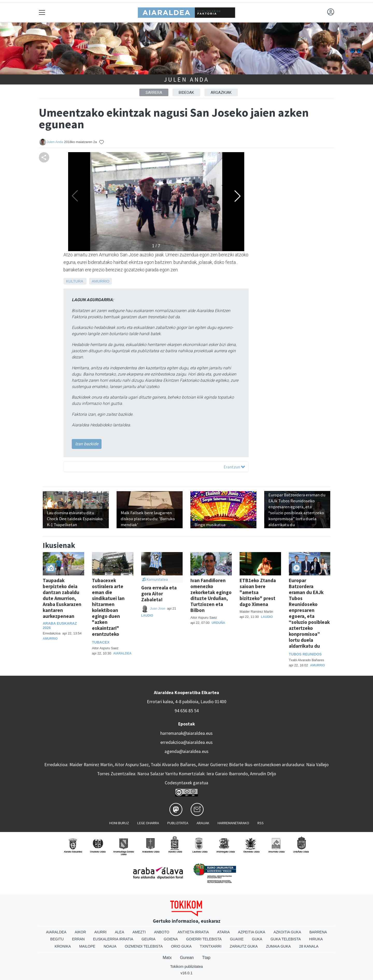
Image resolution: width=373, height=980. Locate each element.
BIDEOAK (186, 93)
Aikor (80, 932)
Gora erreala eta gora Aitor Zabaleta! (159, 594)
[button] (238, 196)
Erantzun (234, 467)
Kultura (74, 281)
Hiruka (316, 939)
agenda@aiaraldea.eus (187, 751)
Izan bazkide (87, 444)
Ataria (223, 932)
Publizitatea (178, 823)
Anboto (162, 932)
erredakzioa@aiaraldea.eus (187, 742)
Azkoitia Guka (287, 932)
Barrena (318, 932)
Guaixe (237, 939)
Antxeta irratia (193, 932)
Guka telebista (286, 939)
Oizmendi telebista (144, 946)
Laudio (147, 616)
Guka (257, 939)
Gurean (187, 958)
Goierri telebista (204, 939)
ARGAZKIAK (221, 93)
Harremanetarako (233, 823)
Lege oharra (148, 823)
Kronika (63, 946)
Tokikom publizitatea (187, 967)
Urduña (218, 623)
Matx (167, 958)
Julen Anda (187, 79)
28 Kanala (309, 946)
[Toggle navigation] (42, 12)
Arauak (203, 823)
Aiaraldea (122, 653)
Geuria (148, 939)
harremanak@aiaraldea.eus (187, 733)
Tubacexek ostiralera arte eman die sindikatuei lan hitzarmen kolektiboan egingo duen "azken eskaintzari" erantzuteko (108, 607)
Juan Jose (158, 608)
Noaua (110, 946)
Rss (261, 823)
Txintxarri (211, 946)
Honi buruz (119, 823)
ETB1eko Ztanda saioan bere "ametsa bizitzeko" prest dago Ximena (258, 592)
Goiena (171, 939)
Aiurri (100, 932)
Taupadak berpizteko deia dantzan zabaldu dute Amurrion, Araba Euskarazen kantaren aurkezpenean (62, 598)
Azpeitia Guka (252, 932)
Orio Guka (181, 946)
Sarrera (154, 93)
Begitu (57, 939)
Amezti (139, 932)
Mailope (87, 946)
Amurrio (101, 281)
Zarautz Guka (244, 946)
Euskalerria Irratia (113, 939)
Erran (78, 939)
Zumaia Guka (278, 946)
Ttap (206, 958)
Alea (119, 932)
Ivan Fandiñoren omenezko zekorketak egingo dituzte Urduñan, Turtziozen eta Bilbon (211, 595)
